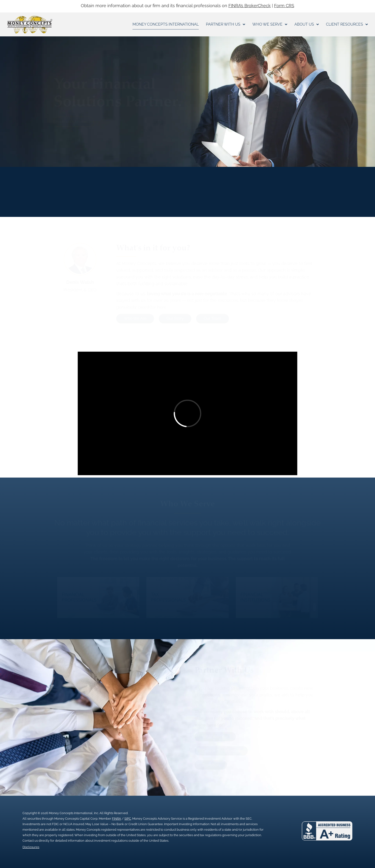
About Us (307, 24)
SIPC (128, 819)
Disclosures (31, 847)
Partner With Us (226, 24)
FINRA (116, 819)
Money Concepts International (166, 24)
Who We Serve (270, 24)
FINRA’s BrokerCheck (250, 6)
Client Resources (347, 24)
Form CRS (284, 6)
